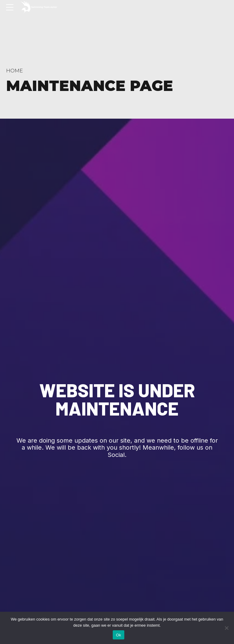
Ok (118, 635)
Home (14, 71)
